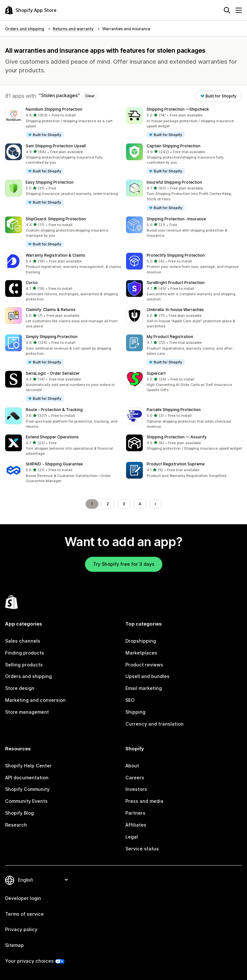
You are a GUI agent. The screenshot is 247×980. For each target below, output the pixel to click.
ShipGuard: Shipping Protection (56, 219)
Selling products (24, 665)
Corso (32, 283)
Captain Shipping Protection (174, 146)
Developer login (23, 898)
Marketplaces (141, 653)
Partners (135, 813)
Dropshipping (141, 641)
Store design (20, 688)
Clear (90, 96)
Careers (135, 778)
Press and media (144, 801)
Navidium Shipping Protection (54, 109)
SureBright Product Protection (176, 283)
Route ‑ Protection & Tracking (54, 410)
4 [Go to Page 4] (140, 504)
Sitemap (14, 945)
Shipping (135, 712)
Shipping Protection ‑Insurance (176, 219)
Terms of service (24, 914)
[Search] (227, 10)
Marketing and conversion (35, 700)
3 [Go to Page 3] (124, 504)
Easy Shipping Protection (50, 182)
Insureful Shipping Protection (174, 182)
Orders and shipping (28, 676)
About (132, 766)
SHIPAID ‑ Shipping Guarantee (54, 464)
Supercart (156, 373)
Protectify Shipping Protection (176, 255)
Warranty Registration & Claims (55, 255)
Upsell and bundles (147, 676)
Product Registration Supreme (176, 464)
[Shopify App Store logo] (31, 10)
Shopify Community (27, 789)
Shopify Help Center (28, 766)
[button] (63, 123)
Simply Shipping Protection (52, 337)
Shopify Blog (19, 813)
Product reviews (144, 665)
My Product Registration (170, 337)
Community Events (26, 801)
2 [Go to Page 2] (108, 504)
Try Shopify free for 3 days (124, 564)
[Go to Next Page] (155, 504)
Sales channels (23, 641)
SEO (130, 700)
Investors (136, 789)
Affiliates (136, 825)
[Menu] (239, 10)
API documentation (27, 778)
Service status (142, 849)
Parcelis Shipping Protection (174, 410)
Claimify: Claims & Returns (51, 310)
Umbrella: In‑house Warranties (175, 310)
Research (16, 825)
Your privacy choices (29, 961)
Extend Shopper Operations (52, 437)
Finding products (25, 653)
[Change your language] (43, 880)
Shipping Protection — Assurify (177, 437)
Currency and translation (155, 724)
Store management (27, 712)
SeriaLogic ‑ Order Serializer (53, 373)
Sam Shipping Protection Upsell (56, 146)
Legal (132, 837)
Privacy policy (21, 929)
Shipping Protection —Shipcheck (178, 109)
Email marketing (144, 688)
